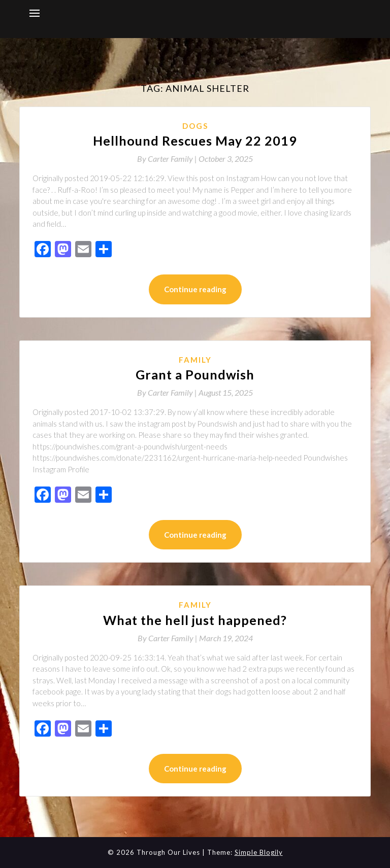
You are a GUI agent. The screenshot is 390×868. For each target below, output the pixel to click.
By (168, 159)
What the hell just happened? (195, 620)
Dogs (195, 126)
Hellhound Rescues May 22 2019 (195, 141)
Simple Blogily (259, 852)
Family (195, 360)
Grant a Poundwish (195, 374)
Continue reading (195, 289)
